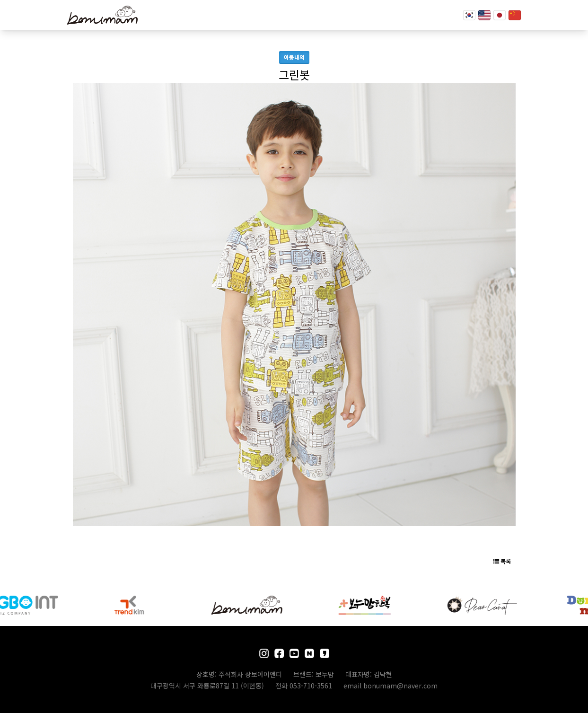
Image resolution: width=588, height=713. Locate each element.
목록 (502, 561)
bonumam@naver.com (400, 686)
